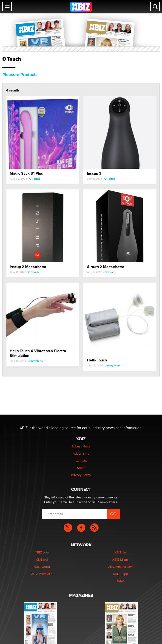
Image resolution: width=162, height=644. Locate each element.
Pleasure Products (20, 75)
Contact (81, 461)
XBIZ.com (42, 552)
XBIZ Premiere (42, 574)
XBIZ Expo (120, 574)
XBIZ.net (42, 559)
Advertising (81, 453)
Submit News (81, 446)
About (81, 468)
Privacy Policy (81, 475)
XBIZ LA (120, 552)
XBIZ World (42, 567)
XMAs (120, 581)
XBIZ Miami (120, 559)
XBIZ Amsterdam (120, 567)
